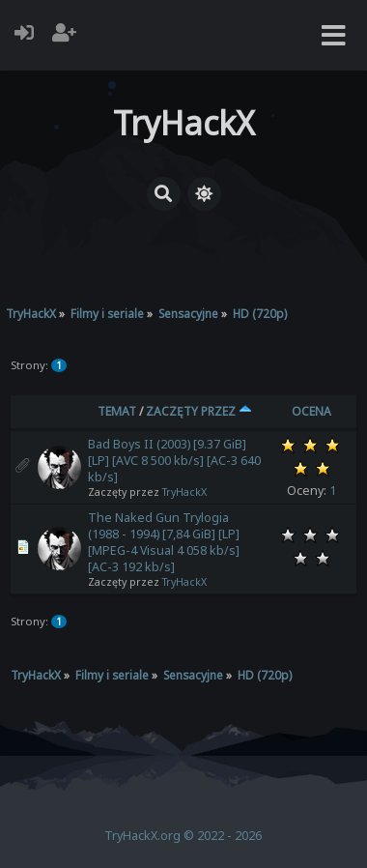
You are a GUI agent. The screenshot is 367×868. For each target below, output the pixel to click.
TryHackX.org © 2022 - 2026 (183, 836)
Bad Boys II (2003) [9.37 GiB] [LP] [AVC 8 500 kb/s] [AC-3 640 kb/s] (174, 461)
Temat (117, 411)
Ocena (311, 411)
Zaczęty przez (199, 411)
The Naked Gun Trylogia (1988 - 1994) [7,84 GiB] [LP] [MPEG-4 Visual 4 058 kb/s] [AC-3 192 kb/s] (164, 542)
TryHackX (184, 492)
